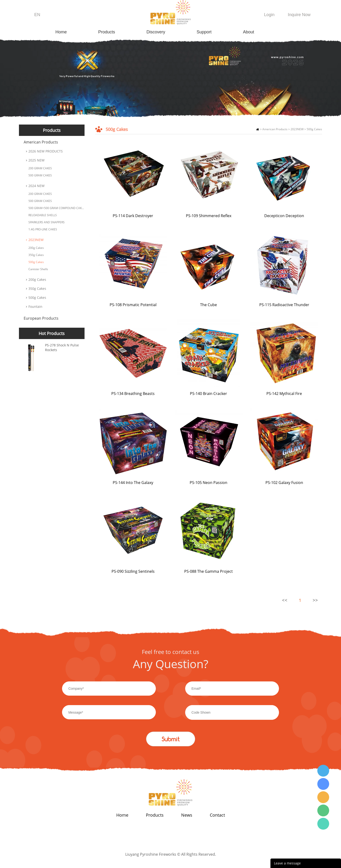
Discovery (156, 32)
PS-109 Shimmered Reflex (209, 216)
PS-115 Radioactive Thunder (284, 305)
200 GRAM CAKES (40, 168)
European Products (41, 318)
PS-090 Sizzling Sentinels (133, 571)
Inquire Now (299, 15)
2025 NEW (36, 160)
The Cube (209, 305)
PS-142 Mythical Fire (284, 394)
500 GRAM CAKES (40, 175)
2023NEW (36, 240)
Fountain (35, 306)
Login (269, 15)
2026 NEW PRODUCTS (46, 151)
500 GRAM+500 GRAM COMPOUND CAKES (56, 208)
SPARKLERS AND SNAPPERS (47, 222)
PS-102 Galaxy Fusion (284, 483)
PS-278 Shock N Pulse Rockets (62, 347)
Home (61, 32)
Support (204, 32)
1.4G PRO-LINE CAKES (43, 229)
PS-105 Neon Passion (209, 483)
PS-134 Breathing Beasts (133, 394)
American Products (41, 142)
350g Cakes (36, 255)
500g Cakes (36, 262)
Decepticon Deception (284, 216)
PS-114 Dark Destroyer (133, 216)
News (187, 815)
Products (107, 32)
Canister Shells (38, 269)
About (249, 32)
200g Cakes (36, 248)
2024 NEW (36, 186)
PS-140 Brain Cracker (209, 394)
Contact (217, 815)
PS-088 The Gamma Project (209, 571)
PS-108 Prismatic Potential (133, 305)
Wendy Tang (323, 771)
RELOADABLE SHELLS (43, 215)
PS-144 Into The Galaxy (133, 483)
